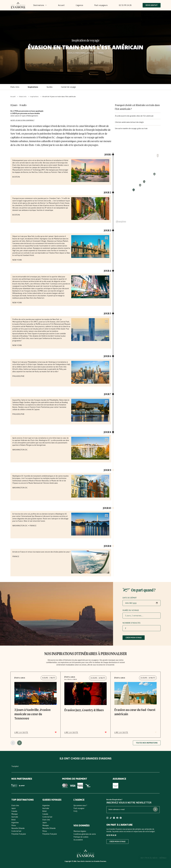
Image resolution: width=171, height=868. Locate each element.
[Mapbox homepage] (121, 222)
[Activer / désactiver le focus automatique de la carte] (158, 155)
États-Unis (15, 87)
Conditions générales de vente (85, 834)
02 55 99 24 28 (125, 5)
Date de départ (130, 598)
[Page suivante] (19, 743)
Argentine (15, 823)
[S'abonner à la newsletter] (155, 809)
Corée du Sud (16, 831)
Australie (15, 817)
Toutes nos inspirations (147, 743)
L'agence (79, 5)
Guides (50, 87)
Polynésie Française (19, 834)
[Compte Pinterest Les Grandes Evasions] (121, 818)
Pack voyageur (79, 808)
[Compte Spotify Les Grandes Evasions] (114, 818)
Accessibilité (78, 840)
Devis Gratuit (152, 5)
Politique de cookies (81, 837)
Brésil (13, 820)
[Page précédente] (13, 743)
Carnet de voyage (68, 87)
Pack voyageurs (101, 5)
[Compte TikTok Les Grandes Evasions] (111, 818)
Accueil (61, 5)
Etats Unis (23, 97)
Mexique (15, 814)
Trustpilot (15, 766)
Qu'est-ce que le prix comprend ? (22, 120)
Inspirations (33, 87)
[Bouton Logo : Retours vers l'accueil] (18, 5)
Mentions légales (80, 831)
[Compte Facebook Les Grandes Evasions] (117, 818)
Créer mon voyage (134, 638)
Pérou (14, 825)
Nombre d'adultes (131, 623)
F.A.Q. (76, 811)
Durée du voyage (131, 610)
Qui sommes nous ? (80, 805)
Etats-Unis (15, 805)
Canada (14, 811)
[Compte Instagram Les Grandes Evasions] (107, 818)
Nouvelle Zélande (18, 828)
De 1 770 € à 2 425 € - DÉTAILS (153, 859)
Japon (14, 808)
